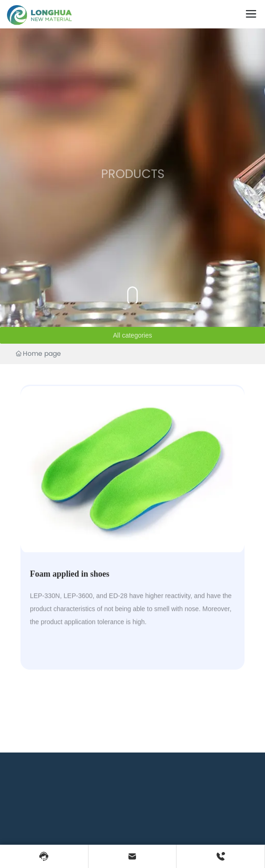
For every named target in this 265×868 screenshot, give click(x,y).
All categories (132, 335)
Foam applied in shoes (70, 584)
